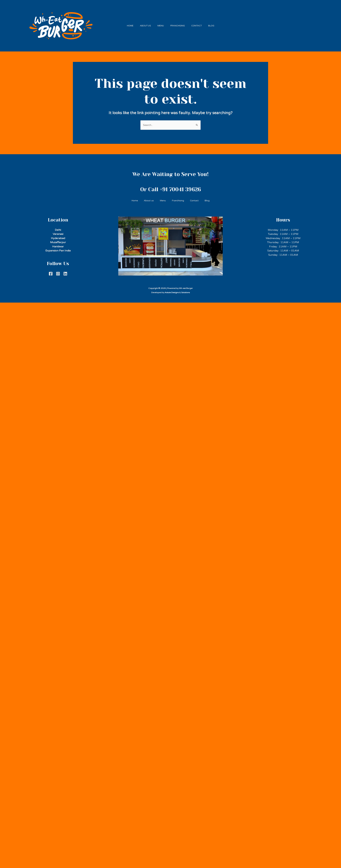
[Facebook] (51, 272)
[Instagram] (58, 272)
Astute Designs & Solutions (177, 291)
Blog (215, 25)
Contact (199, 25)
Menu (160, 25)
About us (143, 25)
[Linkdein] (65, 272)
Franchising (178, 25)
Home (126, 25)
